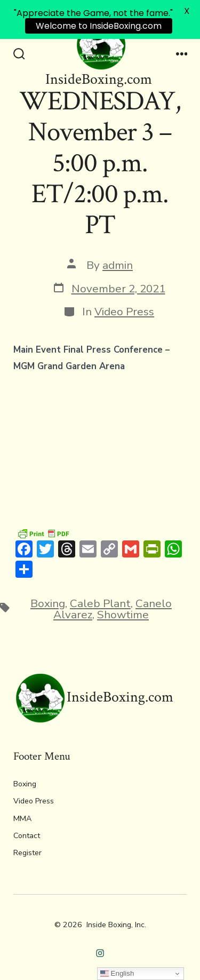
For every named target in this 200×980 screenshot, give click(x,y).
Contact (27, 836)
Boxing (48, 603)
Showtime (123, 615)
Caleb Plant (100, 603)
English (117, 974)
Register (27, 853)
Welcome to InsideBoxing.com (99, 26)
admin (118, 265)
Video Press (124, 312)
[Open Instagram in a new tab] (100, 953)
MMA (22, 819)
